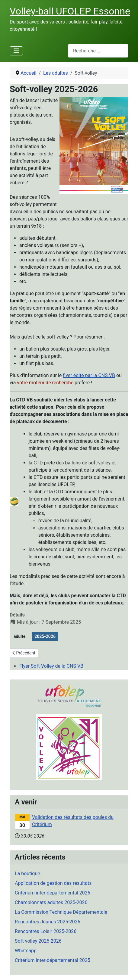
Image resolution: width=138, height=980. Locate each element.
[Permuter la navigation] (16, 51)
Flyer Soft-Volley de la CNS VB (51, 666)
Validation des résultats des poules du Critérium (73, 821)
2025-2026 (45, 636)
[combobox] (98, 51)
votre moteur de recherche (45, 383)
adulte (19, 636)
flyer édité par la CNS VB (89, 375)
